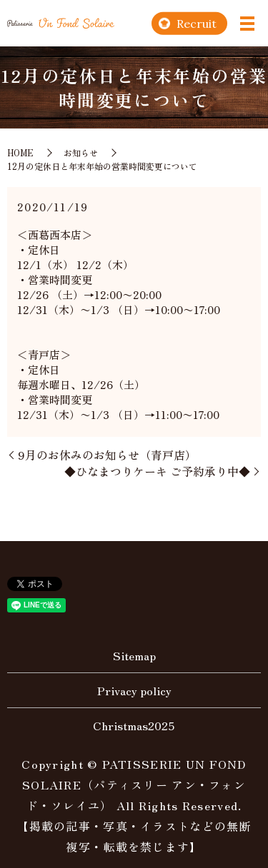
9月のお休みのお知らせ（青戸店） (107, 455)
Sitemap (134, 655)
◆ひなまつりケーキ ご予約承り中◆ (157, 471)
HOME (20, 152)
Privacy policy (134, 690)
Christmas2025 (134, 725)
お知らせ (81, 152)
